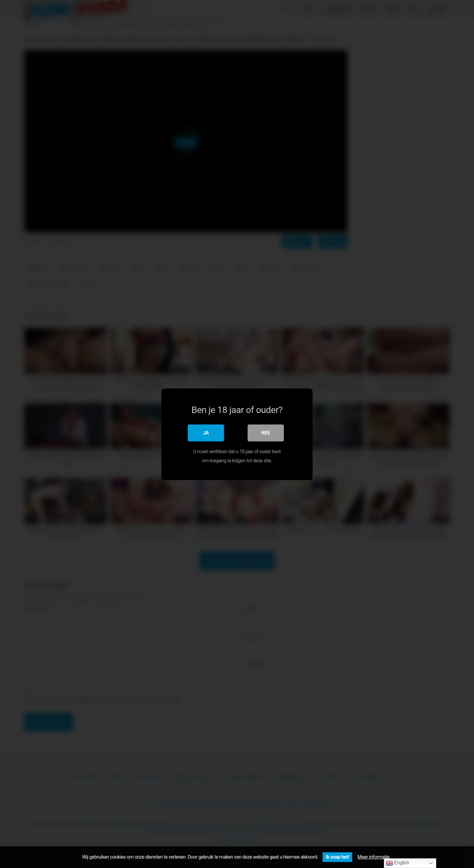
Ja (206, 432)
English (397, 863)
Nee (266, 432)
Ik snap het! (337, 857)
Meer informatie (374, 857)
